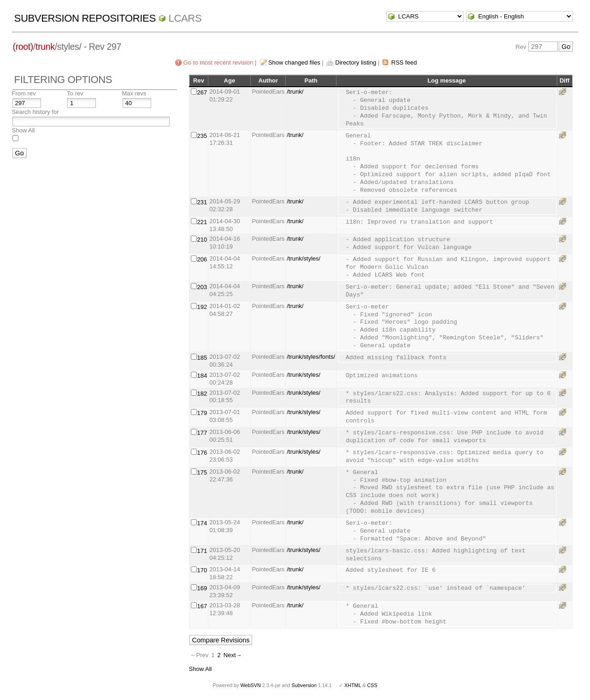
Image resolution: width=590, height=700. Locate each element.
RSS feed (404, 62)
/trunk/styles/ (304, 258)
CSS (372, 685)
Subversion (304, 685)
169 (202, 588)
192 (202, 307)
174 (202, 523)
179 (202, 413)
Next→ (233, 655)
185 (202, 358)
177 (202, 433)
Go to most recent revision (218, 62)
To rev (75, 93)
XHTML (353, 685)
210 (202, 240)
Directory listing (356, 62)
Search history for (35, 112)
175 (202, 472)
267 (202, 92)
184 (202, 376)
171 (202, 551)
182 (202, 394)
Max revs (134, 93)
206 (202, 259)
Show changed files (294, 62)
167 (202, 606)
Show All (24, 130)
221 (202, 222)
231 (202, 202)
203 (202, 287)
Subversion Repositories (85, 18)
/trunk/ (295, 92)
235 (202, 136)
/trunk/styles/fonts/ (311, 357)
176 (202, 453)
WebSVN (250, 685)
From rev (24, 93)
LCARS (185, 18)
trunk (45, 47)
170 (202, 570)
